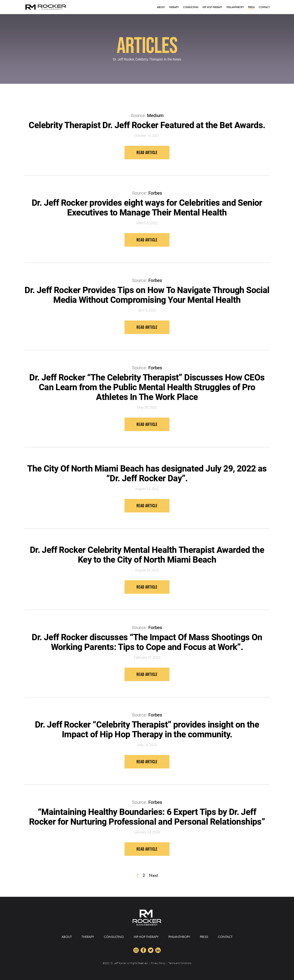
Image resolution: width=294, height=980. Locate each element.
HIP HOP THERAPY (212, 7)
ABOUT (161, 7)
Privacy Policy (158, 963)
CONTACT (264, 7)
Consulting (191, 7)
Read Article (147, 153)
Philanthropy (235, 7)
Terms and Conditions (180, 963)
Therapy (174, 7)
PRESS (251, 7)
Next (153, 875)
